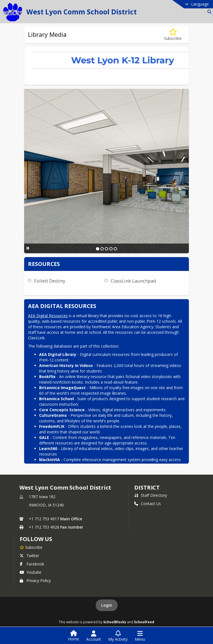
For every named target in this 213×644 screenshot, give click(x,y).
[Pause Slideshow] (28, 248)
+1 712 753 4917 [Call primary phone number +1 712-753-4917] (44, 519)
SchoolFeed (144, 622)
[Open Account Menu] (94, 636)
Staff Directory (151, 495)
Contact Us (148, 504)
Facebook (32, 564)
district (147, 487)
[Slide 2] (102, 249)
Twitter (29, 556)
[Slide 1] (98, 249)
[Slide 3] (106, 249)
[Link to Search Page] (208, 12)
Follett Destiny (50, 281)
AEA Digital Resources (48, 316)
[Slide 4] (111, 249)
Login (107, 605)
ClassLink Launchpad (133, 281)
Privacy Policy (35, 580)
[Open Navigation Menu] (140, 636)
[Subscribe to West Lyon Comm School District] (31, 547)
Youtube (31, 572)
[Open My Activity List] (118, 636)
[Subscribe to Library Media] (173, 35)
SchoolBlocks (115, 622)
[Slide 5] (115, 249)
